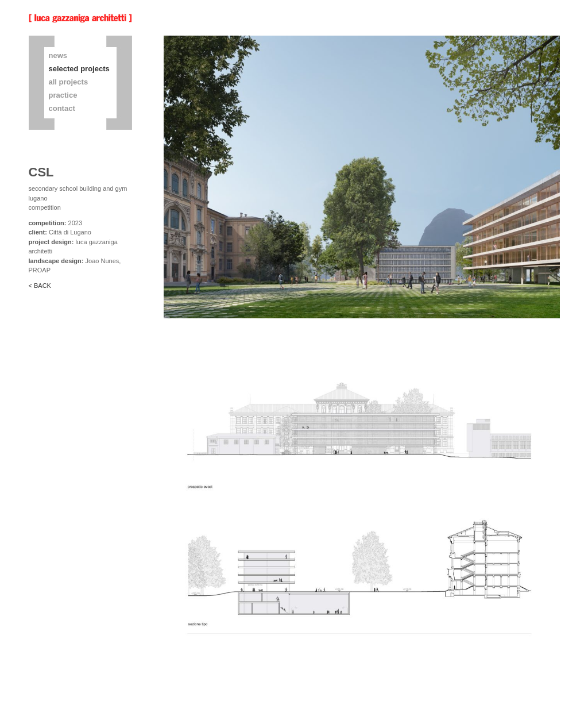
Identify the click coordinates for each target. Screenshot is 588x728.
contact (62, 108)
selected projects (79, 69)
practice (63, 95)
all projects (69, 82)
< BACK (40, 286)
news (58, 55)
